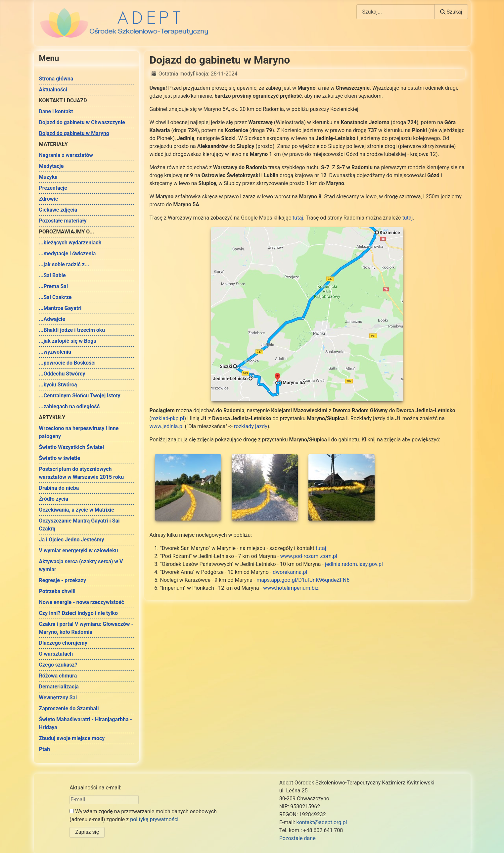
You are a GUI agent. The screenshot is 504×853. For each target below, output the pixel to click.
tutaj (298, 218)
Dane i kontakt (56, 111)
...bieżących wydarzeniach (70, 243)
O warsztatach (56, 654)
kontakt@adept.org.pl (322, 822)
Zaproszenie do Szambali (69, 708)
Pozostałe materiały (63, 221)
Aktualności (53, 90)
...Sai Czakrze (55, 297)
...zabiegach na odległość (69, 406)
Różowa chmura (58, 676)
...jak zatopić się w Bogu (68, 341)
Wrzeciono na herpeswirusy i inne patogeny (79, 432)
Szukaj (451, 12)
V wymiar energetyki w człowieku (79, 551)
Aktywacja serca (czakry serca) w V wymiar (81, 565)
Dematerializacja (59, 687)
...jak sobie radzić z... (64, 264)
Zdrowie (49, 199)
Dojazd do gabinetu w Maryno (74, 133)
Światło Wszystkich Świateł (72, 447)
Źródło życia (54, 499)
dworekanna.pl (290, 572)
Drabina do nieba (59, 488)
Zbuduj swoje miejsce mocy (72, 738)
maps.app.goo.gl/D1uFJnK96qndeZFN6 (303, 580)
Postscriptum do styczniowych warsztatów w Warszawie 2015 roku (82, 473)
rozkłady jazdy (251, 426)
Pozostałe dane (298, 838)
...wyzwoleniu (55, 352)
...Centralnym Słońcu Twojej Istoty (80, 396)
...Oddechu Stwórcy (62, 374)
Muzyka (48, 177)
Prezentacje (53, 188)
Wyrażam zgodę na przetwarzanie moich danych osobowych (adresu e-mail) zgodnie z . (143, 815)
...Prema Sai (54, 286)
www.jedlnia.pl (167, 426)
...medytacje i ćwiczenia (68, 253)
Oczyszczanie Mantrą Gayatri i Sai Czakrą (79, 525)
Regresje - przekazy (63, 580)
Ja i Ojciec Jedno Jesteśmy (72, 540)
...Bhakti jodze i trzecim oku (72, 330)
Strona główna (56, 79)
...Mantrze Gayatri (60, 308)
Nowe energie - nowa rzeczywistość (82, 602)
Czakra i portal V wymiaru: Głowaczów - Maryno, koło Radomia (86, 628)
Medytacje (51, 166)
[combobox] (396, 12)
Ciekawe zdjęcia (58, 210)
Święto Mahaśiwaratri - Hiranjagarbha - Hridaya (86, 723)
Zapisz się (87, 832)
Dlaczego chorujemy (63, 643)
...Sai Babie (52, 275)
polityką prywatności (154, 819)
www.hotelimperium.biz (291, 588)
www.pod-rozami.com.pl (309, 556)
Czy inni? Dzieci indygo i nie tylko (79, 613)
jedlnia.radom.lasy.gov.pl (354, 564)
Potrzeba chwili (57, 591)
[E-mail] (104, 800)
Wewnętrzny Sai (58, 698)
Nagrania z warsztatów (66, 155)
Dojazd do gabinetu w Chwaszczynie (82, 122)
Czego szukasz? (58, 665)
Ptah (45, 749)
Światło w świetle (60, 458)
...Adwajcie (52, 319)
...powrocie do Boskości (67, 363)
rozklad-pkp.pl (168, 418)
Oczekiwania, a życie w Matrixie (77, 510)
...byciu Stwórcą (58, 385)
